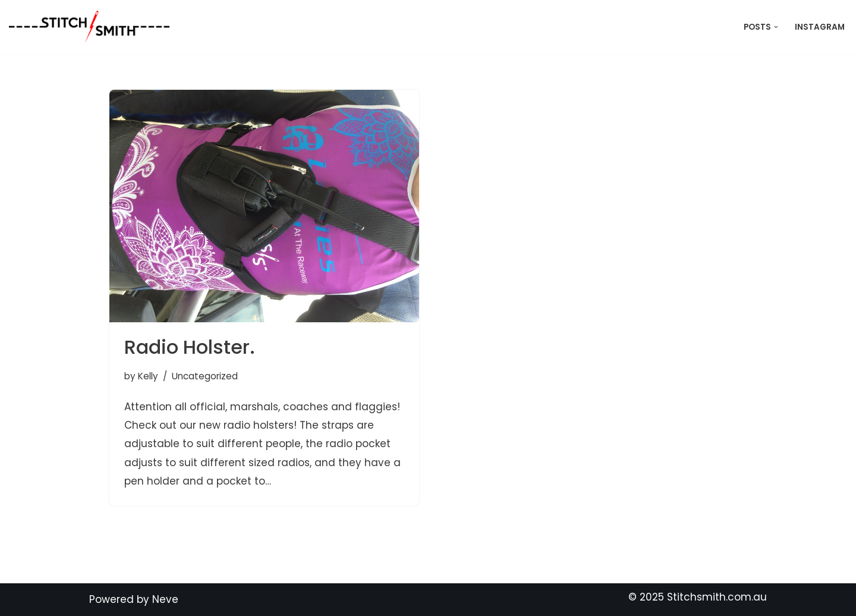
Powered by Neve (134, 599)
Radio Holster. (190, 347)
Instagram (820, 27)
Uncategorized (205, 376)
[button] (776, 27)
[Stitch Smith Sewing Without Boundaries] (92, 27)
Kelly (148, 376)
